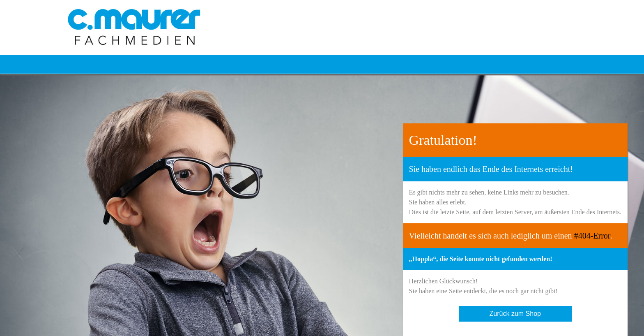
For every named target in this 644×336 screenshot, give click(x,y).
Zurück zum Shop (515, 314)
